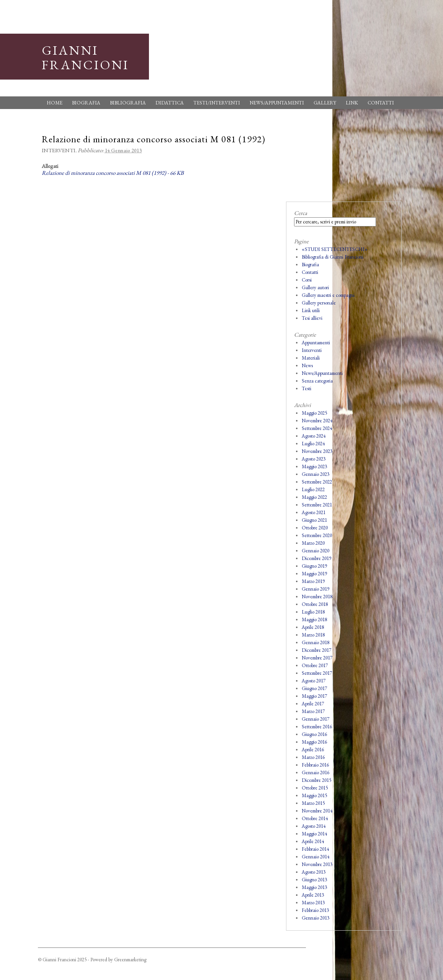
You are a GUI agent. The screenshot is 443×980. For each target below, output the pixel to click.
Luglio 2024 (313, 444)
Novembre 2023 (317, 451)
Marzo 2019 (313, 581)
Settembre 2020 (317, 535)
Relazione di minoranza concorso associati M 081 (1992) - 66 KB (113, 173)
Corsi (307, 280)
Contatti (381, 103)
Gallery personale (319, 303)
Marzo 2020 (313, 543)
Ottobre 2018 (315, 604)
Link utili (311, 310)
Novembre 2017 (317, 658)
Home (55, 103)
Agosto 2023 (314, 459)
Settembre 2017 (317, 673)
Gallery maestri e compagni (328, 295)
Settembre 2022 (317, 482)
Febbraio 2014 (315, 849)
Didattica (170, 103)
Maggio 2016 (314, 742)
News (307, 365)
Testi (307, 388)
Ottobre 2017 (315, 665)
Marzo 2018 (313, 635)
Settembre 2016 (317, 727)
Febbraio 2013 (315, 910)
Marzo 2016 (313, 757)
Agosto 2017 (314, 681)
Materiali (311, 358)
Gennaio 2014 (315, 857)
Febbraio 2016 (315, 765)
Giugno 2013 (314, 880)
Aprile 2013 (313, 895)
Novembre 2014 (317, 811)
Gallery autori (315, 287)
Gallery (325, 103)
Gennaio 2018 (315, 642)
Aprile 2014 (313, 841)
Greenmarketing (130, 960)
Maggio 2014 (314, 834)
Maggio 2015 (314, 795)
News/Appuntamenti (277, 103)
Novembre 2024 (317, 421)
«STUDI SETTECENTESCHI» (335, 249)
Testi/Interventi (217, 103)
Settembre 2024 (317, 428)
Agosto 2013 (314, 872)
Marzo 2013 (313, 903)
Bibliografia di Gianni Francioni (333, 257)
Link (352, 103)
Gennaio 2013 (315, 918)
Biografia (86, 103)
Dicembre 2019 (316, 558)
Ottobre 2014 (315, 818)
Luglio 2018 (313, 612)
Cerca (301, 213)
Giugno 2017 (314, 688)
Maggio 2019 (314, 574)
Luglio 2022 (313, 489)
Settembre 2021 (317, 505)
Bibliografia (128, 103)
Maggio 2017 (314, 696)
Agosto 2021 (314, 512)
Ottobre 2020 (315, 528)
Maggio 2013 (314, 887)
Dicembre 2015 (316, 780)
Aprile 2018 (313, 627)
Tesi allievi (312, 318)
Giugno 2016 (314, 734)
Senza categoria (317, 381)
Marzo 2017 (313, 711)
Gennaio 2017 (315, 719)
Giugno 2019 (314, 566)
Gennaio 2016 (315, 772)
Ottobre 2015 (315, 788)
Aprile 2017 (313, 704)
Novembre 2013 (317, 864)
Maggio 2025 (314, 413)
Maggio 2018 (314, 619)
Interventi (59, 150)
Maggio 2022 (314, 497)
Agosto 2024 (314, 436)
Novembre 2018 (317, 597)
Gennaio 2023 (315, 474)
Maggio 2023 (314, 466)
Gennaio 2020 (315, 551)
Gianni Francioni (85, 57)
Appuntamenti (316, 343)
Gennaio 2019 (315, 589)
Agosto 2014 (314, 826)
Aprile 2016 (313, 750)
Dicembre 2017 (316, 650)
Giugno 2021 (314, 520)
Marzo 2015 (313, 803)
